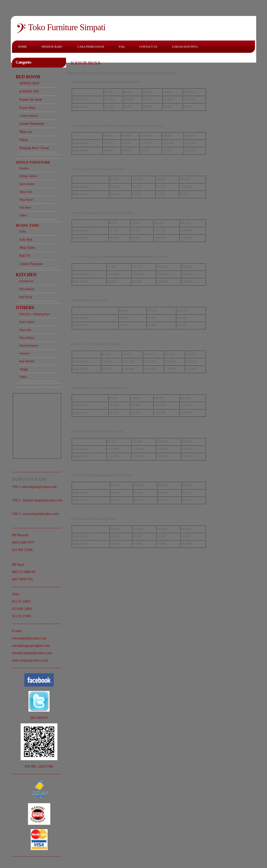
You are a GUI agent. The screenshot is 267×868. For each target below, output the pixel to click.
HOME (22, 47)
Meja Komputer (29, 345)
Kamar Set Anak (31, 100)
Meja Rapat (26, 200)
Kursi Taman (27, 322)
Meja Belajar (27, 338)
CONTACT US (148, 47)
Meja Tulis (26, 192)
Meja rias (26, 132)
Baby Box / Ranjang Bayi (34, 314)
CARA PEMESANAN (91, 47)
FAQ (122, 47)
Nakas (24, 140)
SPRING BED (29, 83)
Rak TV (25, 256)
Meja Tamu (27, 248)
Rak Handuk (27, 361)
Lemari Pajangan (31, 264)
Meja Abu (25, 330)
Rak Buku (25, 207)
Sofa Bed (26, 240)
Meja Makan (27, 289)
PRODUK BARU (52, 47)
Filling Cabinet (28, 176)
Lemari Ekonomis (32, 124)
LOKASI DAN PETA (185, 47)
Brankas (24, 168)
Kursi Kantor (27, 184)
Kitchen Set (26, 281)
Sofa (23, 231)
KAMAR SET (29, 91)
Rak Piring (26, 297)
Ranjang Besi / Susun (34, 148)
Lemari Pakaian (29, 116)
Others (23, 215)
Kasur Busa (27, 108)
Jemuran (24, 353)
